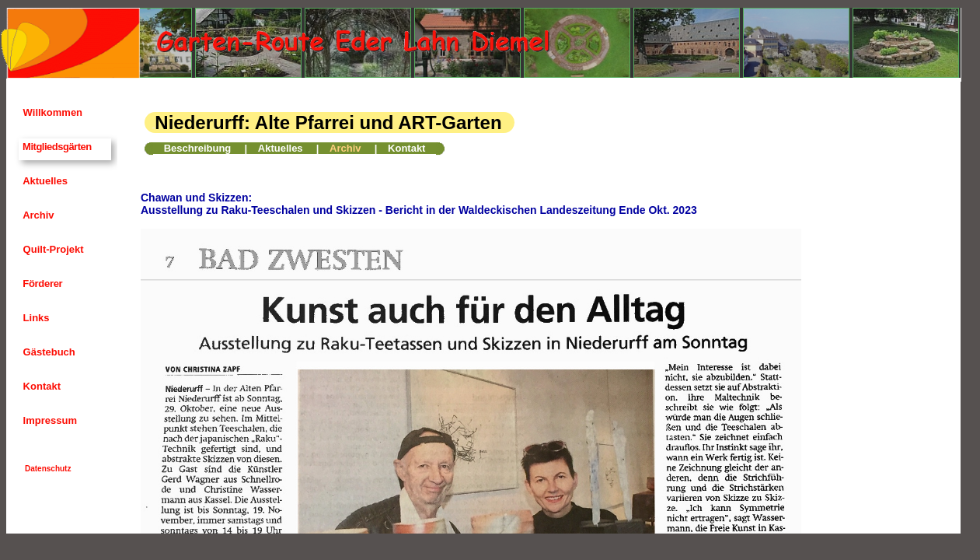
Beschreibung (198, 148)
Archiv (37, 215)
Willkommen (51, 112)
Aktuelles (44, 181)
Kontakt (40, 386)
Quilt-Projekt (52, 249)
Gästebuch (48, 352)
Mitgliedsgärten (56, 147)
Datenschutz (48, 469)
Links (35, 318)
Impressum (49, 420)
